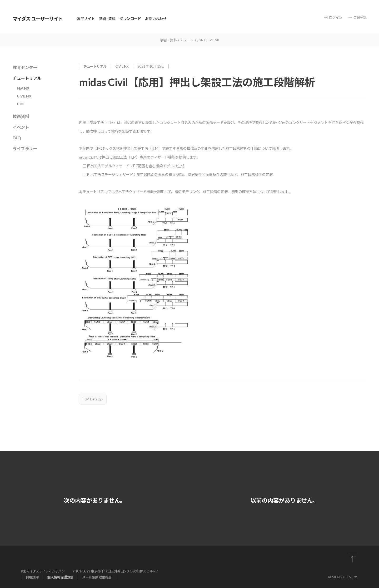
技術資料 (21, 116)
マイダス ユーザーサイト (38, 19)
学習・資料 (169, 40)
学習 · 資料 (107, 19)
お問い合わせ (156, 19)
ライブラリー (25, 148)
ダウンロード (130, 19)
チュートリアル (192, 40)
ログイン (333, 18)
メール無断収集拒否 (97, 578)
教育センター (25, 67)
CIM (20, 104)
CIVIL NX (213, 40)
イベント (21, 127)
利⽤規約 (32, 578)
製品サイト (86, 19)
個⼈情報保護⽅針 (61, 578)
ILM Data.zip (93, 399)
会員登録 (357, 18)
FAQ (17, 138)
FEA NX (23, 88)
